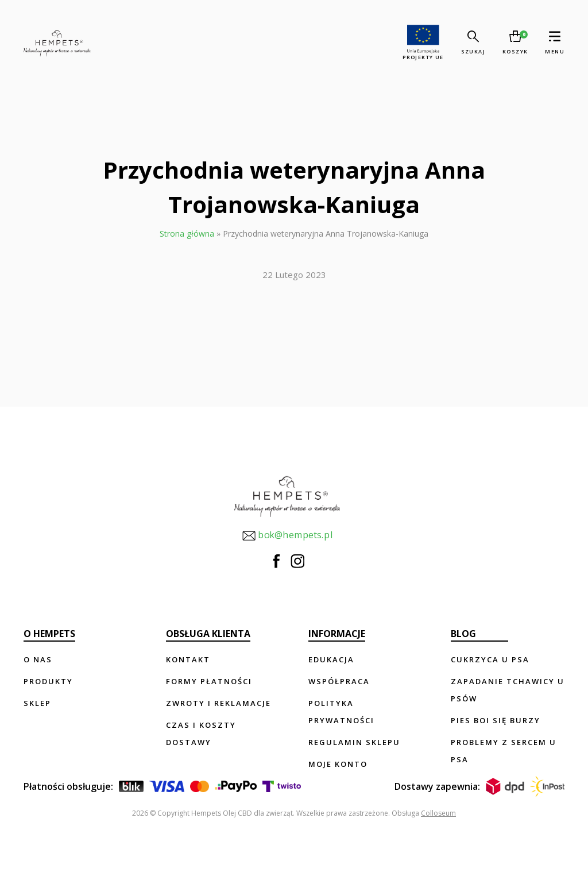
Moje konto (338, 764)
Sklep (37, 703)
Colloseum (438, 813)
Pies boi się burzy (496, 720)
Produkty (48, 681)
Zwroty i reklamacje (218, 703)
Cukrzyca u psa (490, 659)
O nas (38, 659)
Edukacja (331, 659)
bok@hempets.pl (287, 536)
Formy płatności (209, 681)
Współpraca (339, 681)
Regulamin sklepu (354, 742)
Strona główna (187, 234)
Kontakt (188, 659)
